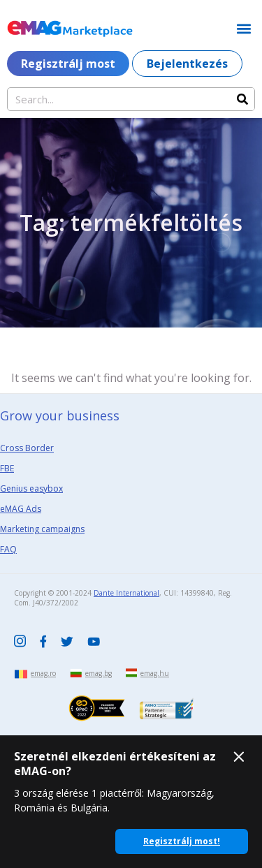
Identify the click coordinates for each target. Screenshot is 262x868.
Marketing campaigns (42, 529)
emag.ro (43, 673)
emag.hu (155, 673)
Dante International (126, 593)
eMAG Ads (21, 509)
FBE (7, 468)
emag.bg (99, 673)
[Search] (242, 99)
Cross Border (27, 448)
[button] (243, 28)
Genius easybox (31, 488)
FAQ (8, 549)
